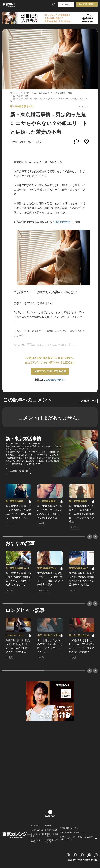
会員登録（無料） (87, 4)
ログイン (66, 4)
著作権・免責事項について (51, 835)
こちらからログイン (56, 380)
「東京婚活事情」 (62, 222)
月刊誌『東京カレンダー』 (69, 828)
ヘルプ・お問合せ (37, 830)
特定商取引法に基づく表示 (51, 841)
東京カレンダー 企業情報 (37, 841)
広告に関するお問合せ (37, 835)
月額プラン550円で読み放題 (50, 371)
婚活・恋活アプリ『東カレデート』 (73, 832)
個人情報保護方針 (51, 830)
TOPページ (35, 826)
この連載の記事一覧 (18, 471)
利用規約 (48, 826)
